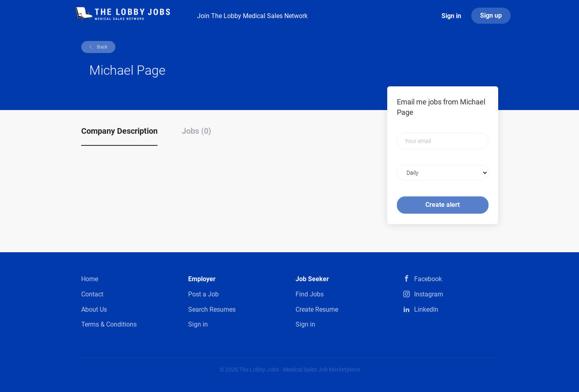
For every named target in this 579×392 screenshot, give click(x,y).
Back (102, 47)
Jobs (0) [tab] (196, 131)
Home (90, 279)
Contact (92, 294)
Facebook (428, 279)
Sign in (451, 16)
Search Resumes (212, 309)
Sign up (491, 15)
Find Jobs (310, 294)
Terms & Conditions (109, 324)
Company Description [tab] (119, 131)
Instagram (429, 294)
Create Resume (317, 309)
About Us (94, 309)
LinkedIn (426, 309)
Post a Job (203, 294)
